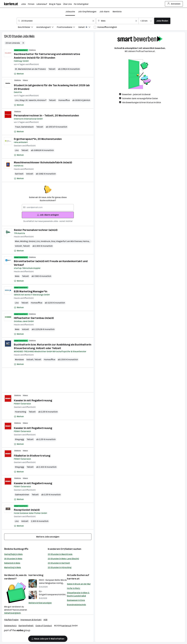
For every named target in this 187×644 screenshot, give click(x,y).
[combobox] (56, 21)
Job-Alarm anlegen (48, 215)
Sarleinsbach (27, 127)
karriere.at (73, 579)
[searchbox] (48, 207)
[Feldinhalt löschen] (93, 21)
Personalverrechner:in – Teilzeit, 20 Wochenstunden (46, 115)
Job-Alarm (104, 12)
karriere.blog (36, 575)
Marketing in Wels (13, 567)
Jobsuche (70, 12)
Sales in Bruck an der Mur (79, 584)
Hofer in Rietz (74, 588)
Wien (18, 241)
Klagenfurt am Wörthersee (69, 241)
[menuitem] (27, 28)
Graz (54, 241)
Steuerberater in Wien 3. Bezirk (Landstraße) (78, 594)
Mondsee (19, 360)
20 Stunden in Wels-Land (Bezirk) (63, 559)
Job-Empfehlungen (87, 12)
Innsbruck (46, 241)
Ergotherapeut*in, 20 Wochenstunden (38, 139)
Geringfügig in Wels (13, 554)
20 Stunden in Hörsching (60, 567)
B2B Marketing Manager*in (31, 291)
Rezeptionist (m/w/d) (27, 510)
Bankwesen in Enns (76, 600)
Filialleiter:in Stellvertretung (32, 456)
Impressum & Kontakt (31, 620)
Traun (18, 127)
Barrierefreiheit (26, 626)
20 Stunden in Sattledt (59, 563)
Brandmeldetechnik (76, 605)
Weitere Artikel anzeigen (40, 603)
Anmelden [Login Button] (174, 4)
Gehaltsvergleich (12, 613)
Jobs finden (162, 21)
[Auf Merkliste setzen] (19, 74)
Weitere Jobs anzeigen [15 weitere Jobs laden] (48, 537)
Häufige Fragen (11, 620)
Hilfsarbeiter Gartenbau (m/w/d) (34, 318)
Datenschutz (10, 626)
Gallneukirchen (22, 495)
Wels (32, 36)
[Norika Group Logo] (17, 631)
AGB (45, 620)
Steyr (22, 100)
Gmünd (32, 241)
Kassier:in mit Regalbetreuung (33, 400)
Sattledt (19, 174)
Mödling (24, 241)
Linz (17, 100)
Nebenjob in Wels (12, 563)
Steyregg (19, 439)
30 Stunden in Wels (13, 559)
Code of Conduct (44, 626)
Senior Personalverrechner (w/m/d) (36, 230)
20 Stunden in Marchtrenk (60, 554)
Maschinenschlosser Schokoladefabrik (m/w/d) (43, 162)
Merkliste (117, 12)
